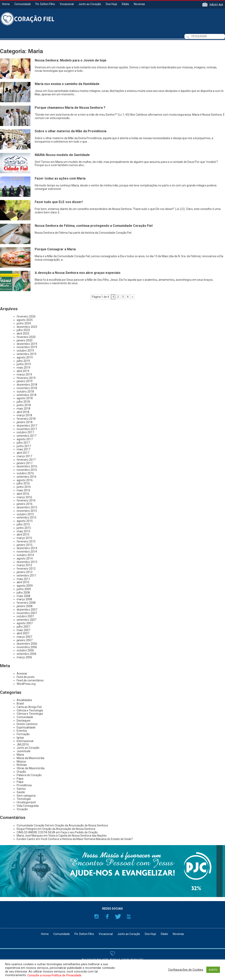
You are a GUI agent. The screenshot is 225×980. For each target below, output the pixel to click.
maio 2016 (23, 490)
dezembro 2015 (27, 507)
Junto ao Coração (90, 4)
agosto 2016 (25, 480)
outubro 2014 (25, 555)
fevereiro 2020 (26, 337)
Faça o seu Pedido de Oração (79, 832)
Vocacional (67, 4)
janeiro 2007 (25, 640)
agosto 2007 (25, 623)
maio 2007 (23, 630)
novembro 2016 (27, 470)
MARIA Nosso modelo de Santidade (62, 155)
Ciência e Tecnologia (30, 710)
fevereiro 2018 (26, 419)
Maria (20, 755)
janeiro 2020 (25, 340)
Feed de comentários (30, 680)
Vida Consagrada (28, 806)
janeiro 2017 (25, 463)
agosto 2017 (25, 439)
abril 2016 (23, 494)
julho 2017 (23, 443)
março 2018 (24, 415)
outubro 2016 (25, 473)
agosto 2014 (25, 558)
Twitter (118, 917)
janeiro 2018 (25, 422)
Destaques (24, 721)
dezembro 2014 (27, 548)
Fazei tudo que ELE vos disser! (59, 202)
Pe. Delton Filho (45, 4)
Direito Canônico (27, 724)
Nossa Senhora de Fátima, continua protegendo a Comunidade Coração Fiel (94, 226)
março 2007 (24, 637)
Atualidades (24, 700)
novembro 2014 (27, 552)
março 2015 (24, 538)
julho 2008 (23, 593)
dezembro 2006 (27, 644)
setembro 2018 (27, 395)
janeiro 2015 (25, 545)
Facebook (107, 917)
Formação (23, 734)
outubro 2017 (25, 432)
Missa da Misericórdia (30, 758)
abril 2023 (23, 333)
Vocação (22, 809)
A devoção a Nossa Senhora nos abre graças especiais (78, 273)
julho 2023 (23, 330)
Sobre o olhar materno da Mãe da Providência (71, 131)
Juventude (24, 751)
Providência (24, 785)
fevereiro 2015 (26, 541)
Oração (21, 772)
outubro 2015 (25, 514)
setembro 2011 (27, 576)
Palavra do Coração (29, 775)
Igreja (20, 738)
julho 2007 (23, 627)
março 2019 (24, 374)
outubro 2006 (25, 650)
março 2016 (24, 497)
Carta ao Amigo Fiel (29, 707)
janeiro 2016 (25, 504)
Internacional (25, 741)
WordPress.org (26, 684)
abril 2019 (23, 371)
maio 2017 (23, 449)
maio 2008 (23, 596)
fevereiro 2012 (26, 569)
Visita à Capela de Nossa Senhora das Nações (77, 836)
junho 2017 (24, 446)
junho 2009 (24, 589)
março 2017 (24, 456)
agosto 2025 (25, 320)
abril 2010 (23, 582)
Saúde (21, 792)
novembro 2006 (27, 647)
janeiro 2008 (25, 606)
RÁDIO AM (216, 5)
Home (6, 4)
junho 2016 (24, 487)
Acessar (22, 673)
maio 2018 (23, 409)
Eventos (22, 731)
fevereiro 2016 (26, 500)
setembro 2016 (27, 477)
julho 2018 (23, 402)
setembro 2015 (27, 517)
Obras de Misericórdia (31, 768)
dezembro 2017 (27, 426)
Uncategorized (26, 802)
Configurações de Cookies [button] (186, 970)
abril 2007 (23, 633)
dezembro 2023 (27, 327)
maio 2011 (23, 579)
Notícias (22, 765)
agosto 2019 (25, 357)
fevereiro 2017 (26, 460)
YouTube (129, 917)
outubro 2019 (25, 351)
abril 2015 (23, 535)
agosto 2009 (25, 586)
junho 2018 (24, 405)
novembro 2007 (27, 613)
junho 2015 (24, 528)
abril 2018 (23, 412)
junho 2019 (24, 364)
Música (21, 762)
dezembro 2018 (27, 385)
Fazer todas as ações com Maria (60, 178)
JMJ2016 (23, 744)
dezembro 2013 (27, 562)
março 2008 (24, 599)
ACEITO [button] (213, 970)
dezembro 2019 (27, 344)
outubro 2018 (25, 392)
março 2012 (24, 565)
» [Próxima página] (133, 297)
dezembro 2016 (27, 466)
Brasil (20, 704)
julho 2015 (23, 524)
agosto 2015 (25, 521)
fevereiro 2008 (26, 603)
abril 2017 (23, 453)
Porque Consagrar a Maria (55, 249)
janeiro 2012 (25, 572)
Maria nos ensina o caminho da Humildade (67, 84)
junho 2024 (24, 323)
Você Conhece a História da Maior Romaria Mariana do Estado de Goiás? (87, 839)
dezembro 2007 (27, 610)
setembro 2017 (27, 436)
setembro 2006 (27, 654)
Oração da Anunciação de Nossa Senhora (81, 825)
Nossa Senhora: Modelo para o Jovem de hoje (71, 60)
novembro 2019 (27, 347)
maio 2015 (23, 531)
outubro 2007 (25, 616)
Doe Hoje (111, 4)
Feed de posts (26, 677)
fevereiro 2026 (26, 316)
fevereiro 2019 (26, 378)
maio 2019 (23, 368)
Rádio (125, 4)
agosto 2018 (25, 398)
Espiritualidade (26, 727)
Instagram (96, 917)
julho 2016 (23, 483)
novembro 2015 (27, 511)
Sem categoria (26, 796)
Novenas (139, 4)
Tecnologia (24, 799)
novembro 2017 (27, 429)
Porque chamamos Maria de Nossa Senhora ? (70, 108)
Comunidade (23, 4)
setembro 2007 (27, 620)
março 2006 (24, 657)
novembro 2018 (27, 388)
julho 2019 (23, 361)
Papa (20, 779)
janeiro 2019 (25, 381)
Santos (21, 789)
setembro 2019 (27, 354)
